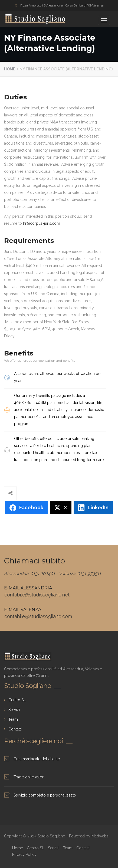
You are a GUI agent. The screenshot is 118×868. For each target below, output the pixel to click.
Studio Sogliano (22, 18)
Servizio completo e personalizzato (45, 795)
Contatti (15, 729)
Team (13, 719)
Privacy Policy (24, 854)
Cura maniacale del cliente (37, 759)
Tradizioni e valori (29, 777)
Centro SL (17, 700)
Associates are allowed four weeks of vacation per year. (58, 377)
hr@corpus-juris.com (42, 223)
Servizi (14, 710)
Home (10, 69)
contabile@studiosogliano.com (38, 616)
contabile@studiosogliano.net (37, 595)
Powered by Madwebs (89, 836)
